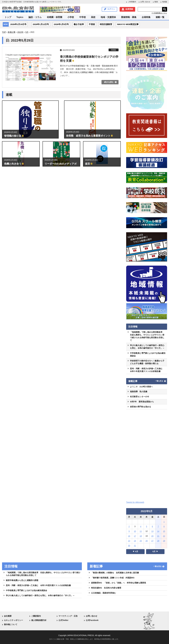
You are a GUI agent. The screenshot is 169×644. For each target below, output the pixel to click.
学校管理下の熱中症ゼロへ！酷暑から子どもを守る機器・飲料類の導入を (147, 362)
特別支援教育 (106, 24)
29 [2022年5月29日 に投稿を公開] (164, 541)
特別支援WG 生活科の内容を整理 (106, 588)
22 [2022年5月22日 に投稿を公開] (164, 536)
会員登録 (129, 9)
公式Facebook (92, 620)
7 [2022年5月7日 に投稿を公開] (158, 526)
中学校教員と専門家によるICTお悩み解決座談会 (148, 354)
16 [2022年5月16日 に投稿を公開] (129, 536)
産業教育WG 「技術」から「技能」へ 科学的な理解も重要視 (119, 583)
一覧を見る (159, 381)
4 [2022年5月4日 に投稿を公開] (141, 526)
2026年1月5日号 (61, 24)
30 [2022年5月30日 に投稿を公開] (129, 546)
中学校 (83, 17)
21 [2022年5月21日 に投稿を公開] (158, 536)
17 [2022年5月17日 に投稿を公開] (135, 536)
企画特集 (146, 17)
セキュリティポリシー (14, 620)
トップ (8, 17)
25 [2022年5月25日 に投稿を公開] (141, 541)
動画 (156, 2)
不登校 (92, 24)
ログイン (111, 9)
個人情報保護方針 (39, 620)
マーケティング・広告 (68, 616)
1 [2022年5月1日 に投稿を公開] (164, 522)
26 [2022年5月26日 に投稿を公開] (147, 541)
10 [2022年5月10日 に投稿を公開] (135, 531)
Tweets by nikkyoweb (135, 502)
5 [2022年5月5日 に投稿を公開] (147, 526)
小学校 (71, 17)
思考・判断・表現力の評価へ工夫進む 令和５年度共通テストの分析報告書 (147, 370)
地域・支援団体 (108, 17)
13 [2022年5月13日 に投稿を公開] (152, 531)
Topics (20, 17)
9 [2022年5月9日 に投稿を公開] (129, 531)
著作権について (11, 624)
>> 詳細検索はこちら (159, 13)
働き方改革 (79, 24)
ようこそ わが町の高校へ (141, 387)
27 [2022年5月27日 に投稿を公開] (152, 541)
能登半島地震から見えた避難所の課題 (22, 580)
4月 (137, 551)
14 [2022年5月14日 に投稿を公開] (158, 531)
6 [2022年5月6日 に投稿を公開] (152, 526)
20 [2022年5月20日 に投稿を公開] (152, 536)
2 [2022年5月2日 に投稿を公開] (129, 526)
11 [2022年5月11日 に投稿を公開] (141, 531)
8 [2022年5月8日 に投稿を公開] (164, 526)
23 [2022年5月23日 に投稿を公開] (129, 541)
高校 (93, 17)
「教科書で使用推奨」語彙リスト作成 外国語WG (113, 578)
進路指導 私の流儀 (139, 392)
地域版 (165, 2)
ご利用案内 (132, 2)
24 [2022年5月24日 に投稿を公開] (135, 541)
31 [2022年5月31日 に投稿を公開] (135, 546)
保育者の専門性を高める (140, 407)
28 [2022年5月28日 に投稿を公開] (158, 541)
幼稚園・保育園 (55, 17)
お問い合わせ (145, 2)
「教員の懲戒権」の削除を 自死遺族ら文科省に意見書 (115, 573)
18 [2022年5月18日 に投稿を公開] (141, 536)
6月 (154, 551)
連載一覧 (160, 17)
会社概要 (8, 616)
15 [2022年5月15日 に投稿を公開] (164, 531)
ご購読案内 (36, 616)
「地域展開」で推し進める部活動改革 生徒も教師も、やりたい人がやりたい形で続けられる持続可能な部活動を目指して (147, 336)
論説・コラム (35, 17)
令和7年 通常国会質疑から (142, 402)
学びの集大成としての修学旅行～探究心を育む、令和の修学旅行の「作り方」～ (147, 347)
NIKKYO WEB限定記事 (128, 24)
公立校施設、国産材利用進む (104, 593)
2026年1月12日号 (41, 24)
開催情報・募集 (129, 17)
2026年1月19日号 (18, 24)
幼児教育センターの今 (140, 397)
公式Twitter (63, 620)
